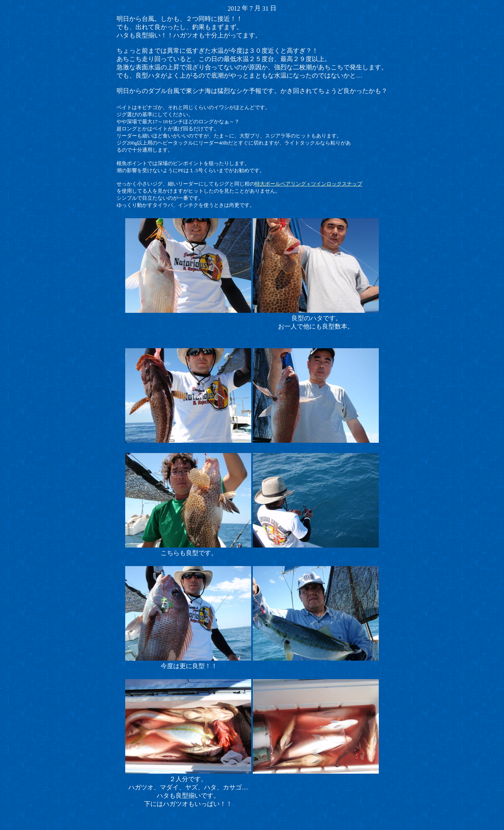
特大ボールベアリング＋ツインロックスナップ (309, 184)
